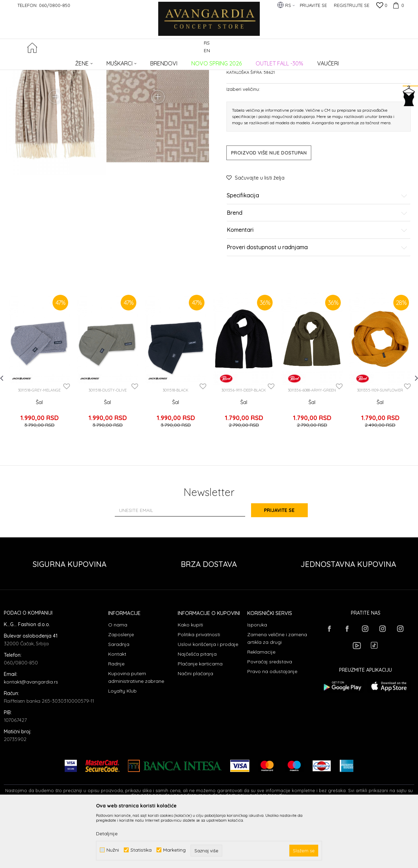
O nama (118, 680)
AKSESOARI (102, 61)
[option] (39, 423)
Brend (317, 273)
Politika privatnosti (199, 690)
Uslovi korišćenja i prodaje (208, 700)
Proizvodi (77, 61)
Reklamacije (261, 708)
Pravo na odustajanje (272, 727)
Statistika (141, 850)
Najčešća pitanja (197, 710)
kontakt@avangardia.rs (31, 737)
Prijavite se (286, 566)
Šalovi (124, 61)
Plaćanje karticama (200, 719)
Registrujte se (352, 5)
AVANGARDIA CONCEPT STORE (33, 61)
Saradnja (119, 700)
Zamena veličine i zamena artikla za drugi (277, 694)
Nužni (113, 850)
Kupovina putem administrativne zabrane (136, 733)
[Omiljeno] (382, 6)
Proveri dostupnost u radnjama (317, 307)
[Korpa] (397, 5)
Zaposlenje (121, 690)
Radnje (116, 719)
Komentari (317, 290)
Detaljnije (107, 834)
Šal (39, 462)
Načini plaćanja (195, 729)
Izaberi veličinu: (243, 149)
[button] (410, 48)
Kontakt (117, 710)
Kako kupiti (190, 680)
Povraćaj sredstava (270, 717)
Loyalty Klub (122, 747)
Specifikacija (317, 255)
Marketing (174, 850)
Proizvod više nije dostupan (269, 213)
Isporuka (257, 680)
